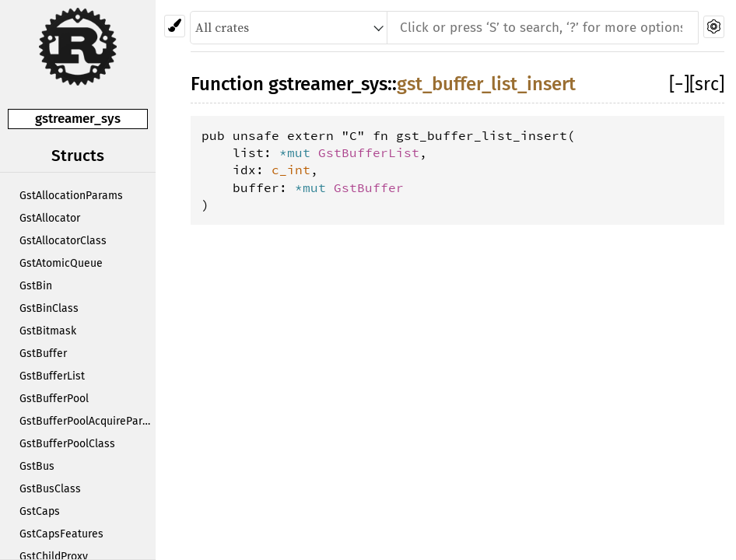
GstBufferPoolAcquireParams (88, 421)
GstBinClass (49, 308)
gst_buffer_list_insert (486, 84)
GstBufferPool (54, 399)
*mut (299, 152)
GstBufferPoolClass (67, 444)
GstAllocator (50, 218)
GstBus (37, 466)
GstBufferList (52, 376)
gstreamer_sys (78, 119)
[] (679, 84)
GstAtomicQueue (61, 263)
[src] (707, 84)
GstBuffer (43, 353)
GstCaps (40, 511)
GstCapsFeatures (61, 534)
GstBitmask (48, 331)
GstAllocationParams (71, 196)
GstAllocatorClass (63, 241)
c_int (291, 170)
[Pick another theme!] (175, 26)
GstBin (36, 286)
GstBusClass (50, 489)
